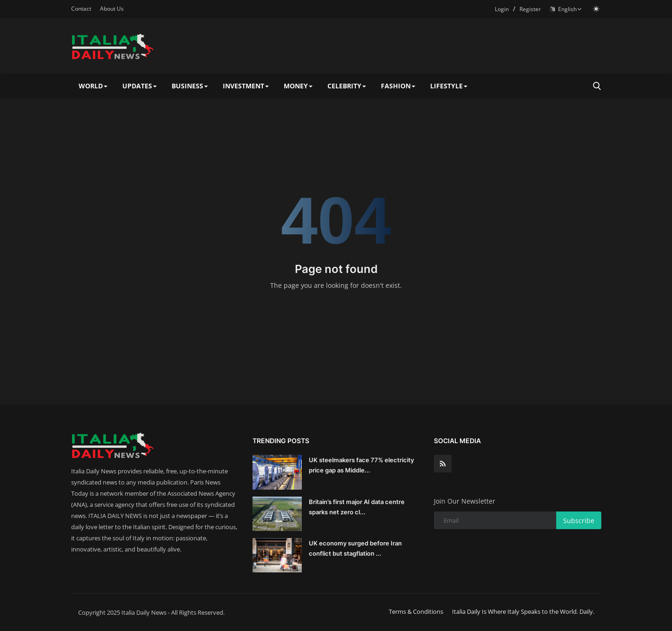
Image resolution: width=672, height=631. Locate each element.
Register (530, 9)
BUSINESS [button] (190, 86)
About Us (112, 9)
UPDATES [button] (140, 86)
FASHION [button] (398, 86)
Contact (81, 9)
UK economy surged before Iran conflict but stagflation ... (355, 548)
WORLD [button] (93, 86)
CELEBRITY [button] (347, 86)
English (566, 9)
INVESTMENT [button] (246, 86)
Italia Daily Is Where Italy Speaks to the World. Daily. (523, 611)
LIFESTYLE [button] (449, 86)
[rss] (443, 464)
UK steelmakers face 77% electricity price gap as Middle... (361, 465)
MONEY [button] (298, 86)
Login (502, 9)
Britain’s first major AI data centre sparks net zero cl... (357, 507)
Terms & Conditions (416, 611)
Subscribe (579, 521)
